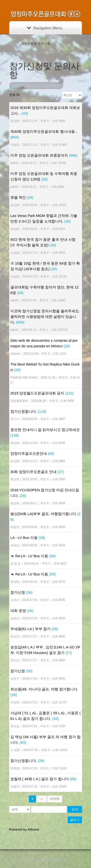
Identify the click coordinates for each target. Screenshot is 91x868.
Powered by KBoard (24, 829)
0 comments (52, 85)
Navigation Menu (45, 28)
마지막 (55, 799)
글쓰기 (75, 820)
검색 (75, 809)
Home (13, 43)
